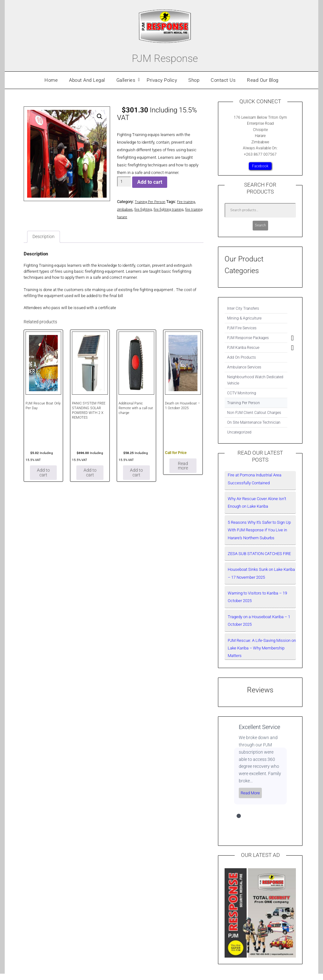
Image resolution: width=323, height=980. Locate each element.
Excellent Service (259, 727)
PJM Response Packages (248, 338)
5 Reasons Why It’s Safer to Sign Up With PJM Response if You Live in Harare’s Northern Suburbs (259, 530)
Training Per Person (152, 202)
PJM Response (165, 57)
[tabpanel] (260, 764)
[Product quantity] (124, 182)
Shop (194, 80)
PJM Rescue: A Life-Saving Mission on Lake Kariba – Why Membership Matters (262, 648)
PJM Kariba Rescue (243, 348)
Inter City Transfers (243, 308)
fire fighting (147, 209)
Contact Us (223, 80)
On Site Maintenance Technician (254, 422)
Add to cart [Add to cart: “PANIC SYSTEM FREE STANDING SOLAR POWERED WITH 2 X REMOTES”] (90, 478)
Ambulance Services (244, 367)
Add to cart (150, 182)
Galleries (126, 80)
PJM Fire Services (242, 328)
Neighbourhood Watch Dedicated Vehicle (255, 380)
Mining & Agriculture (244, 318)
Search (260, 225)
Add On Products (241, 357)
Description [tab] (45, 237)
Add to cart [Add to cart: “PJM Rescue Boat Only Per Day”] (44, 478)
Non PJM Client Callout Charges (254, 413)
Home (51, 80)
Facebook (260, 166)
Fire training (192, 202)
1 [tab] (239, 816)
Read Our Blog (263, 80)
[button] (99, 117)
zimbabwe (126, 209)
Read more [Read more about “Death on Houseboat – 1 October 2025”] (183, 469)
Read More (250, 793)
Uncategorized (239, 432)
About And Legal (87, 80)
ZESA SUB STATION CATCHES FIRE (259, 554)
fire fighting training (176, 209)
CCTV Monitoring (242, 393)
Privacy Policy (162, 80)
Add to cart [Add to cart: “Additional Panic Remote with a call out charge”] (136, 478)
